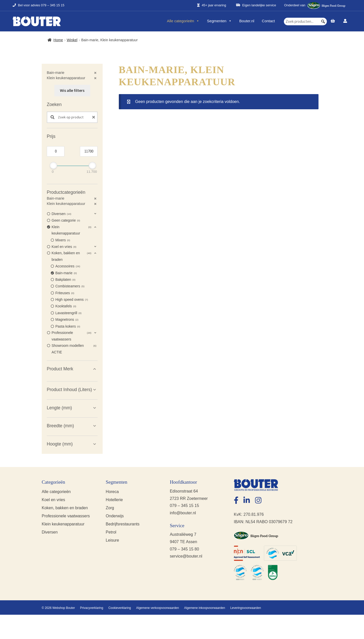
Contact (268, 21)
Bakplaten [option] (65, 280)
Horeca (112, 492)
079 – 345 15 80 (185, 549)
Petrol (111, 532)
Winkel (72, 40)
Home (58, 40)
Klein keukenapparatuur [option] (71, 230)
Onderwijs (115, 516)
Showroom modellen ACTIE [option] (74, 348)
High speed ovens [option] (72, 300)
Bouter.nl (247, 21)
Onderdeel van (315, 5)
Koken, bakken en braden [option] (71, 256)
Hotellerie (114, 500)
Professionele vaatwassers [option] (71, 335)
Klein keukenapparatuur (63, 524)
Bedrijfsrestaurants (122, 524)
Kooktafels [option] (66, 306)
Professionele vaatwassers (66, 516)
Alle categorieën (183, 21)
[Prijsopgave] (333, 21)
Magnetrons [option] (67, 320)
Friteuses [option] (65, 293)
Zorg (110, 508)
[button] (323, 22)
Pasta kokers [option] (68, 327)
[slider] (53, 165)
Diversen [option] (61, 214)
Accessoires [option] (68, 266)
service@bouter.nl (186, 556)
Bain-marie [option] (66, 273)
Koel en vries (53, 500)
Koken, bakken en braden (65, 508)
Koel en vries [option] (64, 247)
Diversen (50, 532)
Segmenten (219, 21)
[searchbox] (305, 22)
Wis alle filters (72, 90)
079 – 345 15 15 (53, 5)
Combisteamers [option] (70, 286)
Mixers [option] (63, 240)
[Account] (345, 21)
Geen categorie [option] (66, 221)
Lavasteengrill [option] (68, 313)
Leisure (112, 540)
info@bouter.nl (183, 513)
